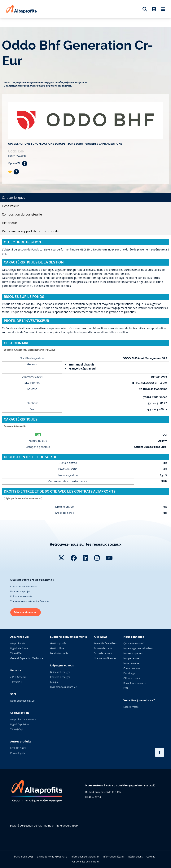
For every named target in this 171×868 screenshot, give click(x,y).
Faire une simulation (26, 612)
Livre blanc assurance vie (63, 687)
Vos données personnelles (86, 862)
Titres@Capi (17, 729)
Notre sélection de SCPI (23, 701)
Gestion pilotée (58, 643)
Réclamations (136, 857)
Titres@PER (16, 682)
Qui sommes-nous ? (134, 643)
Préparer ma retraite (21, 596)
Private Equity (18, 753)
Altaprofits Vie (18, 643)
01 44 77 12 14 (93, 797)
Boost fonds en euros (135, 683)
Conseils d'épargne (60, 677)
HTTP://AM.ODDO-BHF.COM (149, 383)
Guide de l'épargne (60, 672)
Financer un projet (20, 591)
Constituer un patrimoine (24, 586)
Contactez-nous (132, 668)
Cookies (151, 857)
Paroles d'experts (103, 648)
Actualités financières (105, 643)
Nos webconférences (105, 658)
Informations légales (114, 857)
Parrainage (129, 673)
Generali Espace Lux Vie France (27, 658)
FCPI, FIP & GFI (18, 748)
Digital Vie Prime (19, 648)
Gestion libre (57, 648)
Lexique (54, 682)
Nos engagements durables (138, 648)
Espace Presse (131, 707)
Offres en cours (132, 678)
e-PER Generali (18, 677)
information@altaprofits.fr (85, 857)
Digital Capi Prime (20, 724)
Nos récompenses (133, 653)
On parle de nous (103, 653)
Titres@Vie (16, 653)
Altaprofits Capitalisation (23, 719)
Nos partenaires (132, 658)
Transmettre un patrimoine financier (30, 601)
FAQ (126, 688)
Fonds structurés (59, 653)
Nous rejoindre (131, 663)
